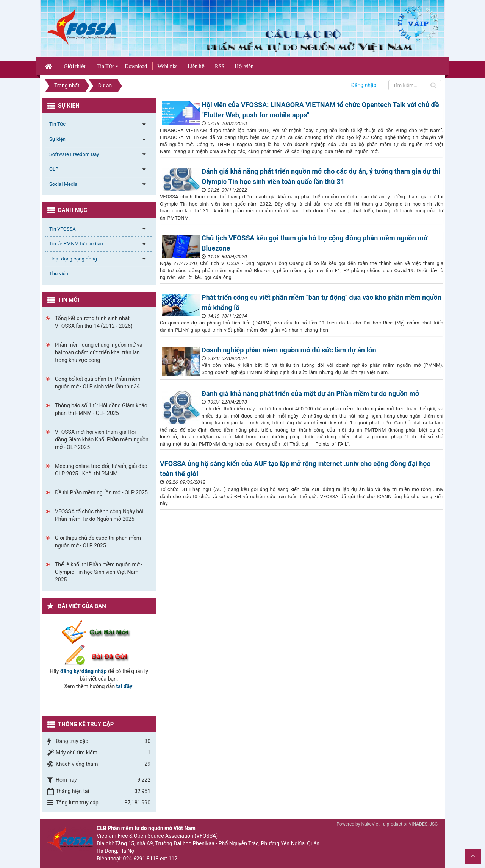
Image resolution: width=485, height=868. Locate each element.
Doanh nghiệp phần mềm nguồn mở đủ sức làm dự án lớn (289, 350)
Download (136, 66)
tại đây (124, 686)
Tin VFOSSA (63, 229)
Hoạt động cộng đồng (73, 259)
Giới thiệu (75, 66)
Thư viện (59, 273)
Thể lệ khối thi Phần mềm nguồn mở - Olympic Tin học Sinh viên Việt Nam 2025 (99, 572)
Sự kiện (57, 139)
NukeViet (370, 824)
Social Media (63, 184)
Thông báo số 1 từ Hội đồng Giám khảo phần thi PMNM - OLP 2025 (101, 409)
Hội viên (244, 66)
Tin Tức (106, 66)
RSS (220, 66)
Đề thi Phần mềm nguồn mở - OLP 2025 (101, 492)
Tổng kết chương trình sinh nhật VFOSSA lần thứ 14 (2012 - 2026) (94, 322)
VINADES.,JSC (423, 824)
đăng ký (70, 671)
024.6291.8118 (141, 859)
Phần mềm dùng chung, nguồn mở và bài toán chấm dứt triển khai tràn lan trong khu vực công (99, 352)
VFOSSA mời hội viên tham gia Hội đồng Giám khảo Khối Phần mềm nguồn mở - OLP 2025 (102, 439)
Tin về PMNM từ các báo (76, 244)
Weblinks (167, 66)
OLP (54, 169)
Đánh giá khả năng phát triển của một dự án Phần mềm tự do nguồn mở (310, 393)
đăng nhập (94, 671)
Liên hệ (196, 66)
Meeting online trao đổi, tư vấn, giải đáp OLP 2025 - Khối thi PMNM (101, 470)
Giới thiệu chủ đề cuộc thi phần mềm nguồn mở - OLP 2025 (98, 542)
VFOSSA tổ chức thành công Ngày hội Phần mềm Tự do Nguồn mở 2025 (99, 515)
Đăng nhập (364, 85)
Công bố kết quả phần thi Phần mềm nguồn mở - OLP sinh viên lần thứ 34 (98, 383)
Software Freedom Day (74, 154)
